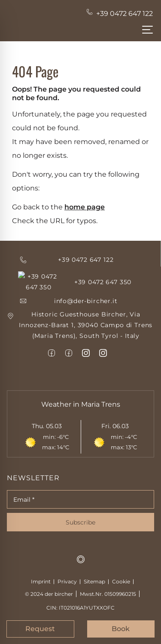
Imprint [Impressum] (41, 571)
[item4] (52, 342)
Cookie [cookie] (121, 571)
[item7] (103, 342)
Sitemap (94, 571)
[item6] (86, 342)
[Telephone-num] (120, 14)
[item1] (80, 315)
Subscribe (80, 512)
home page (85, 207)
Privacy (67, 571)
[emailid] (81, 290)
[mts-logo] (81, 549)
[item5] (69, 342)
